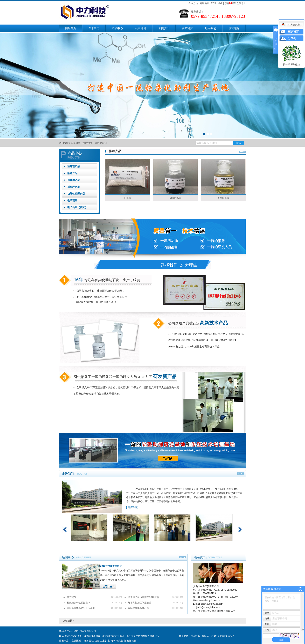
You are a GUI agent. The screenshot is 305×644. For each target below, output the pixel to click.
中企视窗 (195, 636)
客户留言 (187, 28)
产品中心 (117, 28)
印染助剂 (75, 143)
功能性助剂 (88, 143)
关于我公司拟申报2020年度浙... (144, 597)
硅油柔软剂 (101, 143)
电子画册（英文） (77, 207)
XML (220, 3)
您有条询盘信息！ (235, 3)
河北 (108, 641)
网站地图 (204, 3)
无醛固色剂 (223, 198)
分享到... (293, 38)
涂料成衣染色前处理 (138, 608)
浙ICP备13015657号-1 (223, 636)
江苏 (86, 641)
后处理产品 (74, 180)
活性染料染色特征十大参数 (81, 608)
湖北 (118, 641)
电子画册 (72, 200)
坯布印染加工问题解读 (140, 603)
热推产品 (64, 641)
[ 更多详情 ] (132, 507)
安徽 (129, 641)
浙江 (92, 641)
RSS (213, 3)
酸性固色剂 (175, 198)
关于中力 (94, 28)
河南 (113, 641)
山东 (102, 641)
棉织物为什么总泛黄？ (79, 603)
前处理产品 (74, 166)
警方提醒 (72, 597)
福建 (97, 641)
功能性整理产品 (76, 194)
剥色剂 (128, 198)
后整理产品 (74, 187)
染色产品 (72, 173)
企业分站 (193, 3)
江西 (134, 641)
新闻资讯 (164, 28)
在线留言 (293, 31)
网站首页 (71, 28)
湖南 (124, 641)
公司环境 (141, 28)
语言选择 (234, 28)
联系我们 (211, 28)
